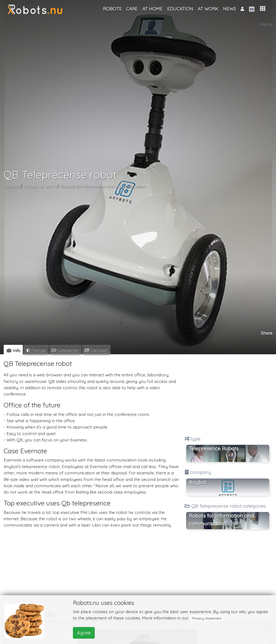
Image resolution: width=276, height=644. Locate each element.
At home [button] (152, 9)
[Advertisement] (228, 396)
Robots (11, 186)
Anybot (198, 482)
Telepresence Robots (214, 448)
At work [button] (208, 9)
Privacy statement (207, 618)
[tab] (13, 350)
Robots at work (39, 186)
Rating (266, 25)
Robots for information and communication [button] (221, 520)
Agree (84, 633)
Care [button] (132, 9)
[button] (263, 9)
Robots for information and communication (103, 186)
